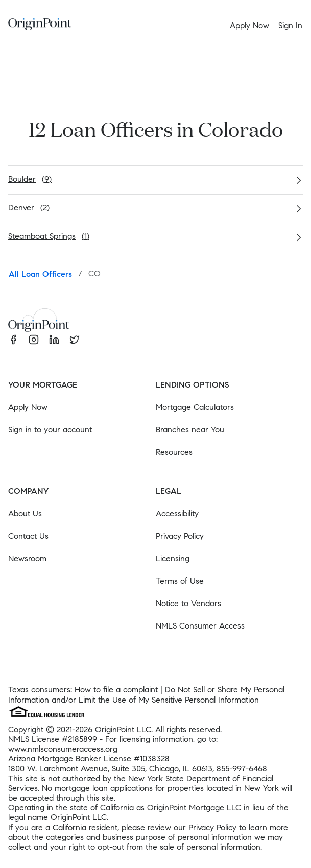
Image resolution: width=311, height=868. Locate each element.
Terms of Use (180, 581)
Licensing (173, 558)
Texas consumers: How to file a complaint (83, 690)
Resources (174, 452)
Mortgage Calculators (195, 407)
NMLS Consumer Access (200, 626)
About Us (25, 513)
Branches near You (190, 430)
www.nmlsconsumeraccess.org (63, 749)
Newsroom (27, 558)
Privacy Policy (180, 536)
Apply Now (28, 407)
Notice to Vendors (188, 603)
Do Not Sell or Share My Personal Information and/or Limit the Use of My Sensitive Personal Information (146, 695)
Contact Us (28, 536)
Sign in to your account (50, 430)
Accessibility (177, 513)
